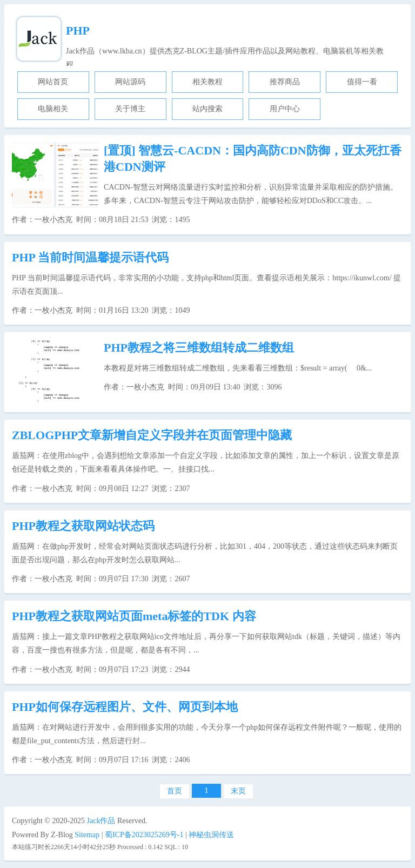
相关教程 (207, 82)
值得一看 (362, 82)
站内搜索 (207, 109)
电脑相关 (53, 109)
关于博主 (130, 109)
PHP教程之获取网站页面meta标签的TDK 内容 (134, 616)
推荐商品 (285, 82)
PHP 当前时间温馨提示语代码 (90, 257)
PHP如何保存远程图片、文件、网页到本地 (125, 707)
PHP (78, 31)
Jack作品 (101, 821)
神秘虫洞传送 (211, 835)
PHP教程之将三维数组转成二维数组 (199, 348)
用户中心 (285, 109)
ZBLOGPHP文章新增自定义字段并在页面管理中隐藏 (152, 435)
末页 (238, 791)
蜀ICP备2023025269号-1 (144, 835)
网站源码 (130, 82)
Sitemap (87, 835)
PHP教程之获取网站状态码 (83, 526)
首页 (175, 791)
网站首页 (53, 82)
